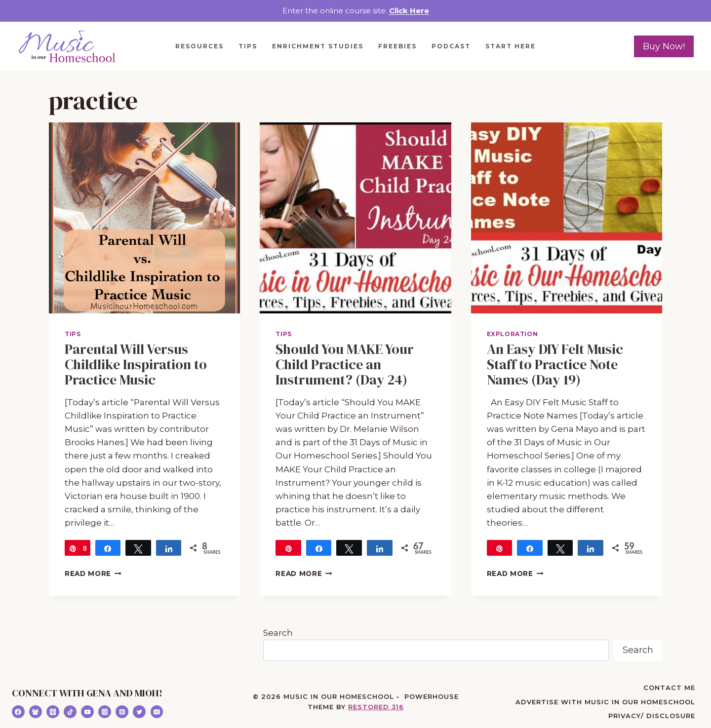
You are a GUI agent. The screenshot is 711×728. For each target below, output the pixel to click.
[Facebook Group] (36, 712)
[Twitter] (139, 712)
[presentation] (144, 218)
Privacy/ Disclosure (652, 716)
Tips (248, 46)
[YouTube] (87, 712)
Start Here (511, 46)
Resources (199, 46)
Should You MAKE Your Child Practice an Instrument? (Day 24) (345, 364)
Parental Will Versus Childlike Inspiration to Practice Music (136, 364)
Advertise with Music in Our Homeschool (605, 702)
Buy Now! (664, 46)
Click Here (409, 11)
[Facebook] (18, 712)
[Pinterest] (122, 712)
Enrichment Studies (318, 46)
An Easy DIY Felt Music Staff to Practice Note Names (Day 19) (555, 364)
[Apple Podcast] (53, 712)
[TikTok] (70, 712)
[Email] (157, 712)
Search (278, 633)
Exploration (513, 334)
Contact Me (669, 688)
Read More (93, 574)
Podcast (451, 46)
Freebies (397, 46)
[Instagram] (105, 712)
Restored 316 (376, 707)
